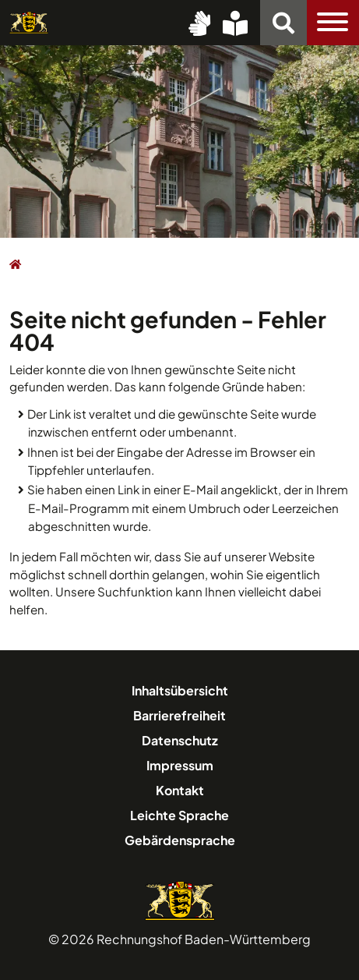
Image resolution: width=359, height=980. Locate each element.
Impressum (180, 765)
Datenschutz (180, 740)
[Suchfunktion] (283, 23)
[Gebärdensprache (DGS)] (199, 23)
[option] (179, 140)
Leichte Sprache (179, 815)
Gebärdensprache (180, 840)
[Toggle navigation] (333, 23)
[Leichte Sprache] (235, 23)
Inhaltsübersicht (180, 690)
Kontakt (180, 790)
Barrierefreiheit (179, 715)
